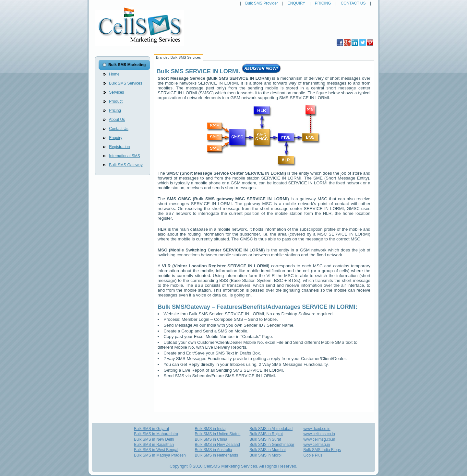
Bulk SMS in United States (218, 434)
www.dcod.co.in (317, 429)
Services (116, 92)
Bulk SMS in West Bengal (156, 450)
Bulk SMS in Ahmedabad (271, 429)
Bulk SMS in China (211, 439)
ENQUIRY (296, 3)
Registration (119, 147)
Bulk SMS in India (210, 429)
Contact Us (119, 129)
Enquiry (116, 138)
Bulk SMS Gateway (126, 165)
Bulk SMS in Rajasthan (154, 445)
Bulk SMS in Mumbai (267, 450)
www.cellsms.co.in (319, 434)
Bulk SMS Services (126, 83)
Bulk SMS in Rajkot (266, 434)
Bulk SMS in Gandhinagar (272, 445)
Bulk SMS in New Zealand (217, 445)
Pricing (115, 110)
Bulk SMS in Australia (214, 450)
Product (116, 101)
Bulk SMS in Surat (265, 439)
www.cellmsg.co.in (319, 439)
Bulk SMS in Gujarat (151, 429)
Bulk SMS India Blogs (322, 450)
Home (114, 74)
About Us (117, 120)
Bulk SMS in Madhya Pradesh (160, 455)
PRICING (323, 3)
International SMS (124, 156)
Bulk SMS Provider (262, 3)
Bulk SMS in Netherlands (216, 455)
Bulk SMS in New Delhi (154, 439)
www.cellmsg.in (317, 445)
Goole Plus (313, 455)
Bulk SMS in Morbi (265, 455)
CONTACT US (353, 3)
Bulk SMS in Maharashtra (156, 434)
